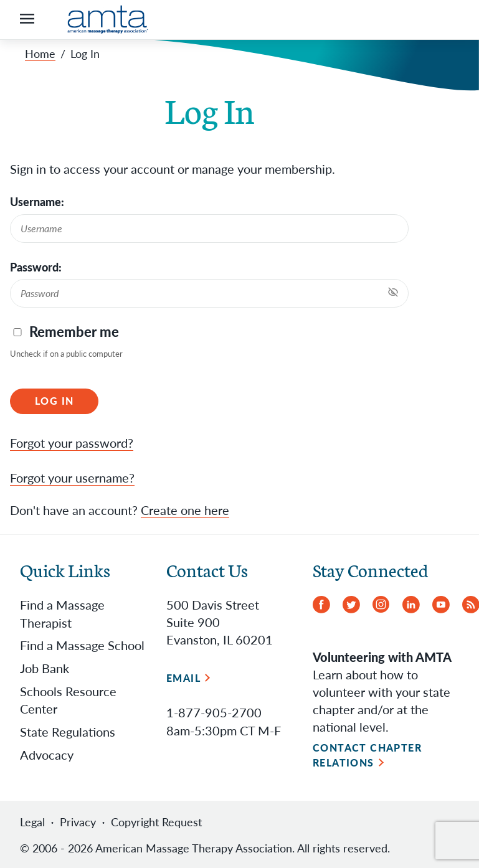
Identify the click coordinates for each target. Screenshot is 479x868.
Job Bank (45, 666)
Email (183, 677)
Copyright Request (156, 821)
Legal (32, 821)
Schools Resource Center (68, 698)
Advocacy (47, 753)
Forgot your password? (72, 442)
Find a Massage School (82, 643)
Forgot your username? (72, 477)
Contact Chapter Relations (368, 754)
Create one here (185, 509)
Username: (37, 202)
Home (40, 54)
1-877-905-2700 (214, 711)
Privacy (78, 821)
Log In (55, 401)
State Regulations (68, 730)
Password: (36, 267)
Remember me (74, 332)
